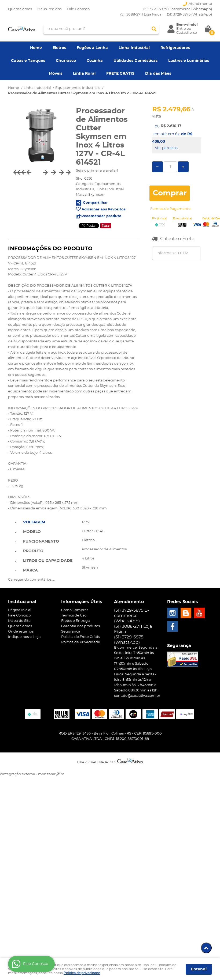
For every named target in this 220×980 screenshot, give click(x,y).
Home (36, 48)
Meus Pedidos (49, 9)
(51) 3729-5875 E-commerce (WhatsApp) (178, 9)
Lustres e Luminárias (189, 61)
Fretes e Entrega (76, 621)
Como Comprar (75, 610)
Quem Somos (20, 9)
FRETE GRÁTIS (120, 74)
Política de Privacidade (81, 642)
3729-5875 (189, 15)
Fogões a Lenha (92, 48)
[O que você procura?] (154, 29)
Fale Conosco (78, 9)
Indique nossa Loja (24, 637)
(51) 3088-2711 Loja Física (141, 15)
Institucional (22, 602)
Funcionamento (41, 542)
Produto (33, 551)
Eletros (59, 48)
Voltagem (34, 522)
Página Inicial (20, 610)
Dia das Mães (158, 74)
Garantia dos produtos (80, 626)
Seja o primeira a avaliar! (97, 171)
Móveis (56, 74)
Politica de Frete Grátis (80, 637)
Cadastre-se (187, 33)
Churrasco (66, 61)
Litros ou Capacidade (48, 561)
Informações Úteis (82, 602)
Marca (30, 570)
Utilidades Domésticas (135, 61)
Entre (181, 29)
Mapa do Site (19, 621)
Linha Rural (84, 74)
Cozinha (95, 61)
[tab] (48, 522)
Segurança (71, 632)
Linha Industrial (134, 48)
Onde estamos (21, 632)
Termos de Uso (74, 616)
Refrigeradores (175, 48)
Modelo (32, 532)
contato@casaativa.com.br (137, 696)
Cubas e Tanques (28, 61)
